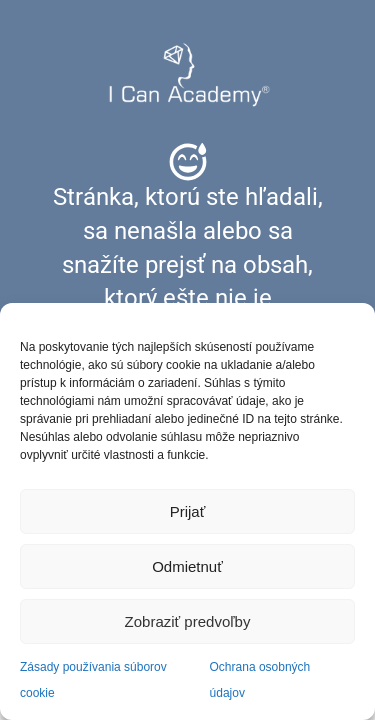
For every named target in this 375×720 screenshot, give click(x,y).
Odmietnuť (187, 566)
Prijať (188, 511)
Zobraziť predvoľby (188, 621)
